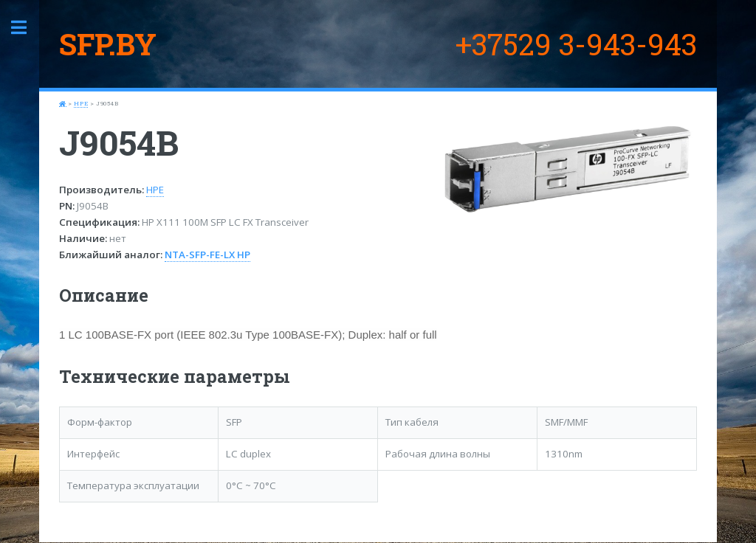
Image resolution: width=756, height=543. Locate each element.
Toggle (27, 28)
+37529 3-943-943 (576, 44)
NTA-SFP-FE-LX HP (207, 255)
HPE (81, 103)
